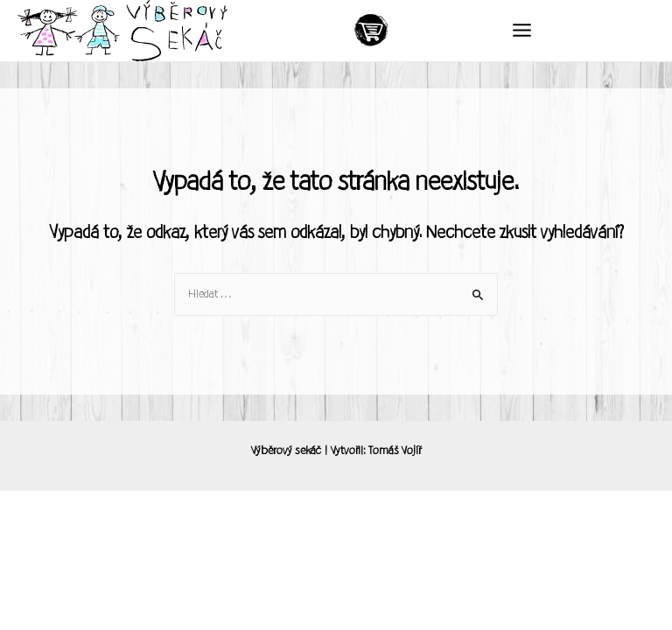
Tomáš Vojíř (395, 451)
